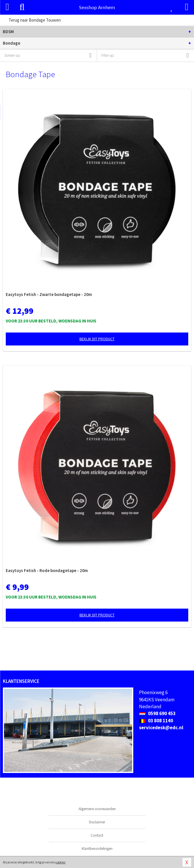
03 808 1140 (156, 721)
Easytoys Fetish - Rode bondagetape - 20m (47, 570)
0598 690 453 (157, 713)
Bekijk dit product (97, 339)
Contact (97, 835)
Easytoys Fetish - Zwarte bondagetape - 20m (49, 294)
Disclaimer (97, 822)
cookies (60, 862)
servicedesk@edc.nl (161, 728)
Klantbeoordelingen (97, 849)
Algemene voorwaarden (97, 809)
